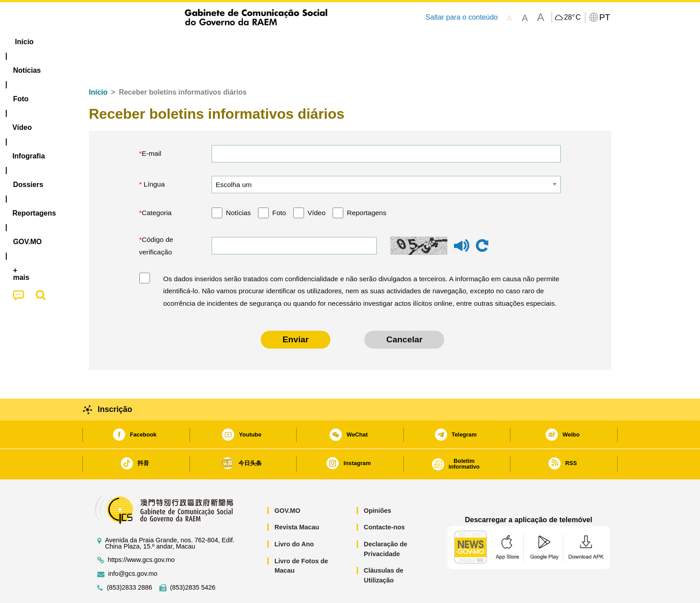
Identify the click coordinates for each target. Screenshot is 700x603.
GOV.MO (287, 483)
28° (572, 17)
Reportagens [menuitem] (371, 42)
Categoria (157, 185)
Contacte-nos (384, 500)
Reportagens (367, 185)
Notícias (238, 185)
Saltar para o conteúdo (462, 17)
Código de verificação (156, 218)
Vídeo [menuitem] (225, 42)
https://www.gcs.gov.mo (141, 533)
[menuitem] (149, 42)
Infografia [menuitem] (269, 42)
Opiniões (378, 483)
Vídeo (317, 185)
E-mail (152, 126)
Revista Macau (297, 500)
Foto (279, 185)
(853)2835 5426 (193, 560)
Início (98, 65)
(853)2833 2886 (129, 560)
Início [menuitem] (107, 42)
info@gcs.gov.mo (133, 547)
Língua (154, 157)
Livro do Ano (294, 517)
